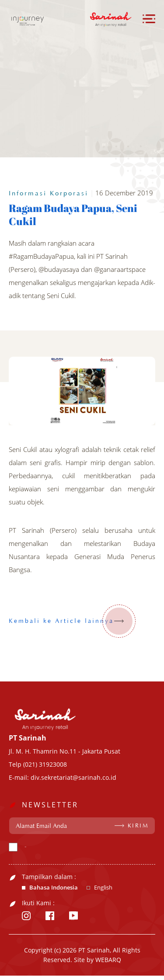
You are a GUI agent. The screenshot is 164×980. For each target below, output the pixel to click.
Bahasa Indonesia (54, 888)
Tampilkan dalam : (49, 877)
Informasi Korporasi (49, 193)
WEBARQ (108, 960)
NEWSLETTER (50, 805)
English (103, 888)
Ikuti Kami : (38, 903)
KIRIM (138, 826)
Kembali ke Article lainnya (72, 621)
